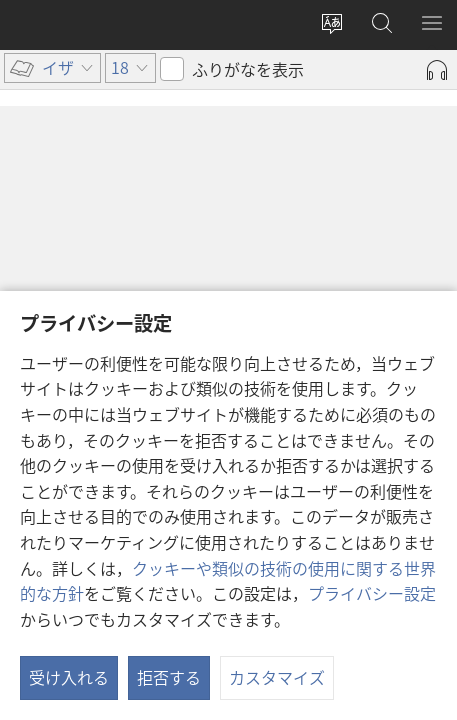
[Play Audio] (437, 70)
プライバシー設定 (372, 593)
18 (34, 194)
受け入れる (69, 677)
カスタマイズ (277, 677)
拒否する (169, 677)
